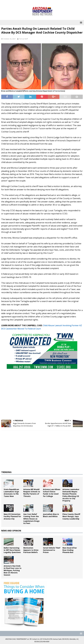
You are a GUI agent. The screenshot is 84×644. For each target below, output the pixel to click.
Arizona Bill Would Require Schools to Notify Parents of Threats (32, 493)
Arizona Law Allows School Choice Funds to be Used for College (52, 493)
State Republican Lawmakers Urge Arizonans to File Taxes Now (11, 493)
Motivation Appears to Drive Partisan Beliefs (31, 550)
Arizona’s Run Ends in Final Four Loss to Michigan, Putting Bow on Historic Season (13, 570)
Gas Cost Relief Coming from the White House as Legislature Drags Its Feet (31, 519)
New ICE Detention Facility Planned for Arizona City (12, 516)
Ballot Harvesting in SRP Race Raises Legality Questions (12, 550)
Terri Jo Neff (23, 39)
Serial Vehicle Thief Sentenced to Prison (52, 550)
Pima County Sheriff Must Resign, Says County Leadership (71, 516)
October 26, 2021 (9, 39)
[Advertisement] (42, 400)
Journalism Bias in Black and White (51, 515)
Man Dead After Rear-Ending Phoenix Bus (70, 550)
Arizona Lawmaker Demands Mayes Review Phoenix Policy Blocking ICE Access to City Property (71, 495)
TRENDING (6, 472)
